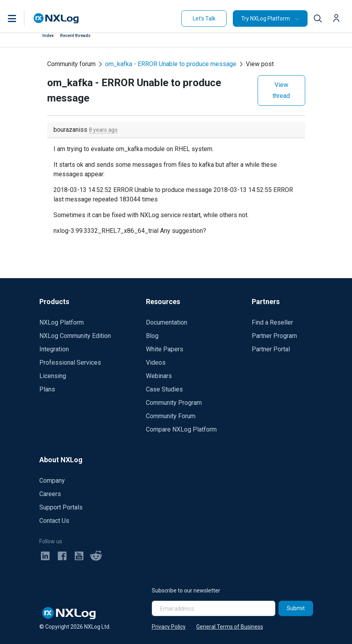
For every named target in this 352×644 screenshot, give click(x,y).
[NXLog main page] (56, 18)
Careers (50, 494)
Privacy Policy (169, 627)
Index (48, 36)
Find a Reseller (272, 322)
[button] (20, 18)
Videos (156, 363)
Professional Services (70, 363)
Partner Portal (271, 349)
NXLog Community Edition (75, 336)
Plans (47, 389)
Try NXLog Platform (265, 18)
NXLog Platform (62, 322)
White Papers (165, 349)
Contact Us (54, 521)
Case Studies (164, 389)
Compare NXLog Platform (181, 429)
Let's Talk (204, 18)
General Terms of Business (230, 627)
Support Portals (61, 507)
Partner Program (274, 336)
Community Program (174, 403)
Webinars (159, 376)
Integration (54, 349)
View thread (281, 90)
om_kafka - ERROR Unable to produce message (171, 64)
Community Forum (171, 416)
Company (52, 481)
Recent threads (75, 36)
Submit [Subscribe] (296, 608)
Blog (152, 336)
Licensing (53, 376)
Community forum (71, 64)
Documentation (167, 322)
